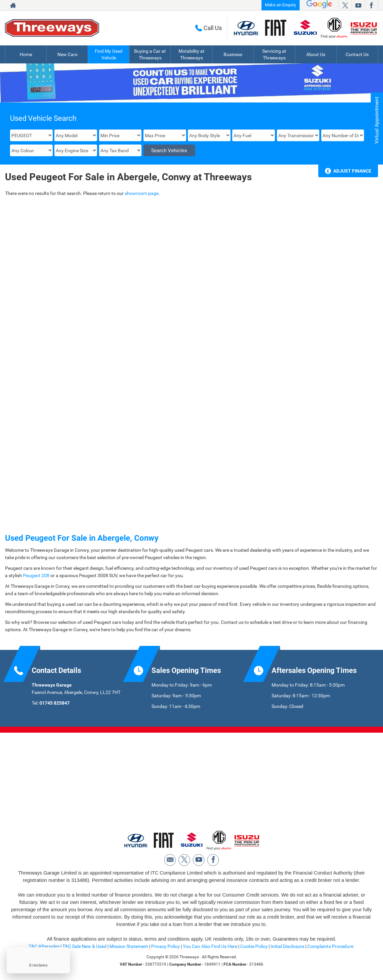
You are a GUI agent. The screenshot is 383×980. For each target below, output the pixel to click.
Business (233, 54)
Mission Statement (129, 946)
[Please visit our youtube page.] (358, 5)
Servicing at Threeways (274, 54)
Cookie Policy (254, 946)
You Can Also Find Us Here (210, 946)
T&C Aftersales (44, 946)
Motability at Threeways (191, 54)
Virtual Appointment (376, 120)
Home (26, 54)
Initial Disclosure (288, 946)
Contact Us (357, 54)
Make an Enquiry (280, 5)
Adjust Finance (352, 171)
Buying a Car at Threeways (150, 54)
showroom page (142, 193)
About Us (316, 54)
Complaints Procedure (330, 946)
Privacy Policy (165, 946)
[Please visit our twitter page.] (345, 5)
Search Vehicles (169, 151)
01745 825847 (55, 703)
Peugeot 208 (36, 575)
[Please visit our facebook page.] (371, 5)
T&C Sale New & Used (84, 946)
